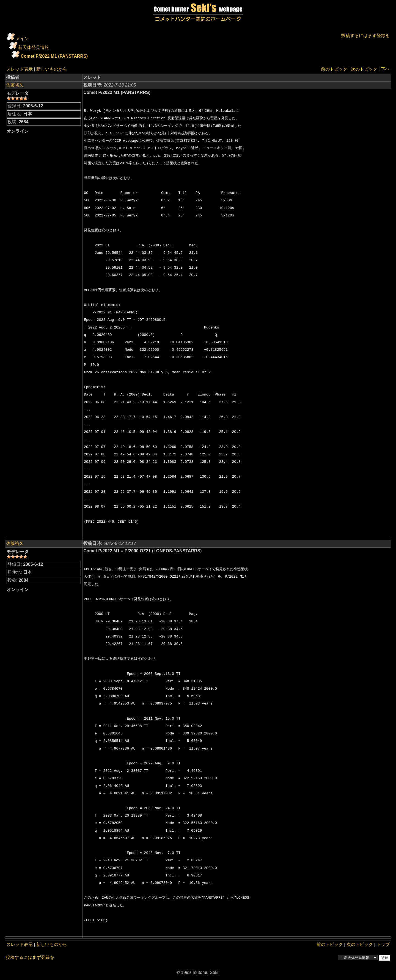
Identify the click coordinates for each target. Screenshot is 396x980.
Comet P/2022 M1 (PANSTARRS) (54, 56)
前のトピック (334, 69)
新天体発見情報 (34, 47)
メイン (22, 39)
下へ (385, 69)
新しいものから (52, 69)
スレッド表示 (20, 69)
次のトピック (364, 69)
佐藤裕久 (15, 85)
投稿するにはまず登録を (365, 36)
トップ (383, 944)
